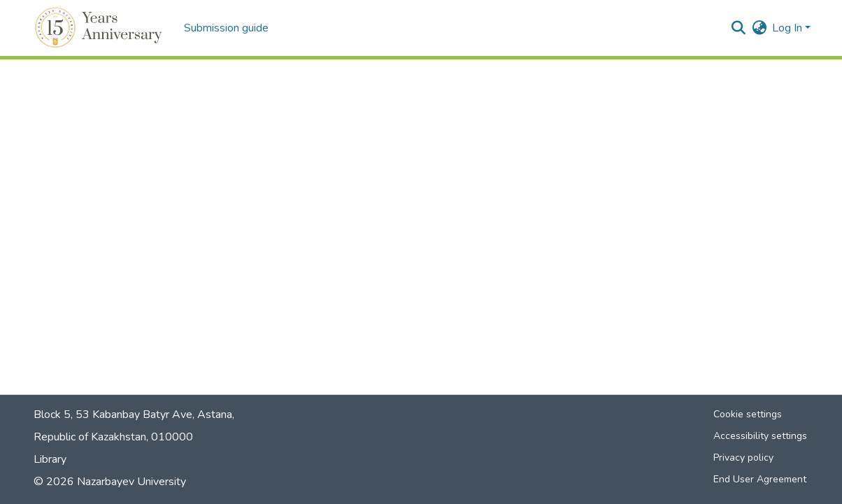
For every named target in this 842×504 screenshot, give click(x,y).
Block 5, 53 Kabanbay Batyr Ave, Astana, (134, 415)
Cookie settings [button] (748, 414)
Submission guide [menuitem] (226, 28)
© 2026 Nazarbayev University (110, 482)
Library (50, 459)
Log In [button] (789, 28)
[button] (100, 28)
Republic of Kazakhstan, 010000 (113, 437)
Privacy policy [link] (743, 458)
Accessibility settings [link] (760, 436)
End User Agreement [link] (760, 479)
